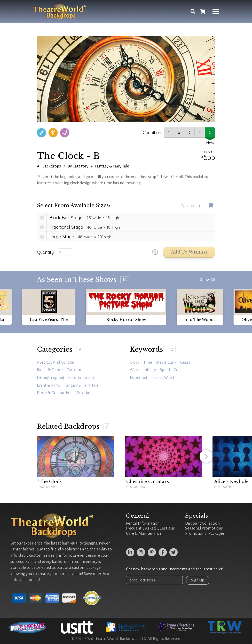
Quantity (45, 252)
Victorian (83, 393)
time (148, 362)
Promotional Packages (205, 533)
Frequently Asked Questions (150, 528)
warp (135, 370)
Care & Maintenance (144, 533)
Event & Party (49, 385)
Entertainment (81, 378)
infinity (150, 370)
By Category (78, 166)
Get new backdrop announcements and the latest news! (175, 569)
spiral (165, 370)
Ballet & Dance (50, 370)
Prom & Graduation (54, 393)
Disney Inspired (51, 378)
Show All (208, 280)
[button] (206, 456)
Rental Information (143, 523)
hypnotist (139, 378)
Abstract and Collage (55, 362)
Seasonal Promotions (204, 528)
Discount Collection (202, 523)
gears (185, 362)
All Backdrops (49, 166)
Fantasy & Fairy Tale (112, 166)
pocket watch (163, 378)
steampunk (166, 362)
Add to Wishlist (189, 252)
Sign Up (198, 580)
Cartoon (74, 370)
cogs (178, 370)
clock (135, 362)
